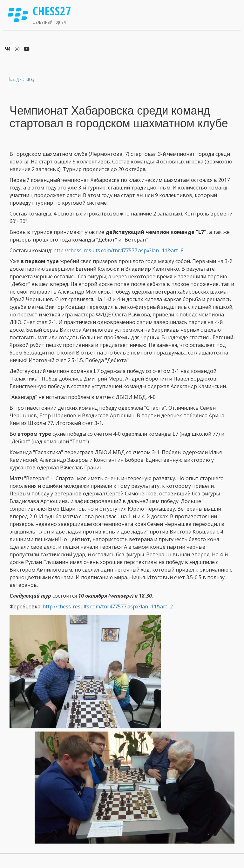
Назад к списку (21, 79)
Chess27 (52, 11)
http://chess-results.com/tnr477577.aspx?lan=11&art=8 (119, 250)
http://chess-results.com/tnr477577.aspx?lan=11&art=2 (108, 606)
